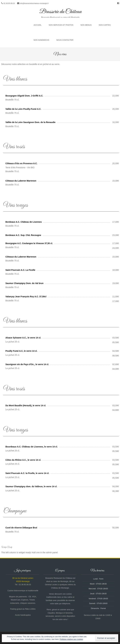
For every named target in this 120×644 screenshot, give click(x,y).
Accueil (38, 25)
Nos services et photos (61, 25)
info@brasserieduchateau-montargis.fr (34, 3)
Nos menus (86, 25)
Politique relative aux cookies (71, 639)
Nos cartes (105, 25)
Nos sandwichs (41, 40)
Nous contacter (65, 40)
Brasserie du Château (60, 12)
